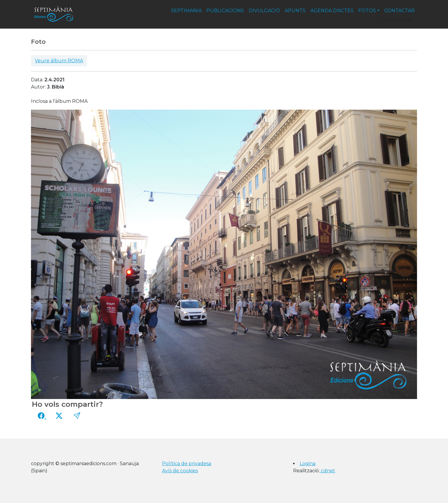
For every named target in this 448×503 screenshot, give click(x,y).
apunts (295, 11)
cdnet (327, 471)
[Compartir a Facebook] (42, 416)
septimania (186, 11)
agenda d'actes (332, 11)
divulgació (264, 11)
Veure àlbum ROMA (59, 61)
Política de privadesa (187, 464)
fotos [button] (367, 11)
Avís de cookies (180, 471)
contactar (399, 11)
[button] (77, 416)
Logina (308, 464)
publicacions (225, 11)
